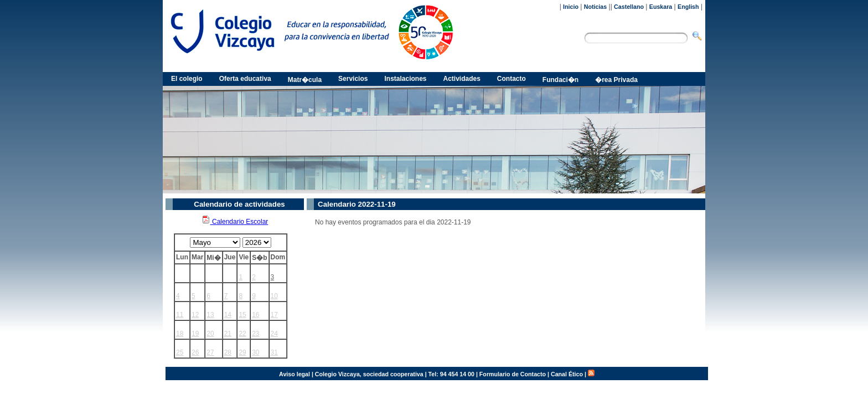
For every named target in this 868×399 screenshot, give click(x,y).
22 (242, 334)
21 (228, 334)
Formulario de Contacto (513, 374)
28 (228, 352)
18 (180, 334)
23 (255, 334)
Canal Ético (567, 374)
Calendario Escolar (235, 222)
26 (195, 352)
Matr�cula (305, 80)
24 (274, 334)
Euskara (661, 7)
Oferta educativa (245, 79)
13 (210, 315)
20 (210, 334)
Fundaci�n (560, 80)
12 (195, 315)
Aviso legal (294, 374)
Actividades (462, 79)
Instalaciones (405, 79)
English (688, 7)
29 (242, 352)
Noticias (595, 7)
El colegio (187, 79)
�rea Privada (616, 80)
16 (255, 315)
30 (255, 352)
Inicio (571, 7)
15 (242, 315)
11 (180, 315)
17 (274, 315)
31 (274, 352)
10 (274, 296)
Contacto (512, 79)
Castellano (629, 7)
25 (180, 352)
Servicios (353, 79)
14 (228, 315)
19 (195, 334)
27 (210, 352)
